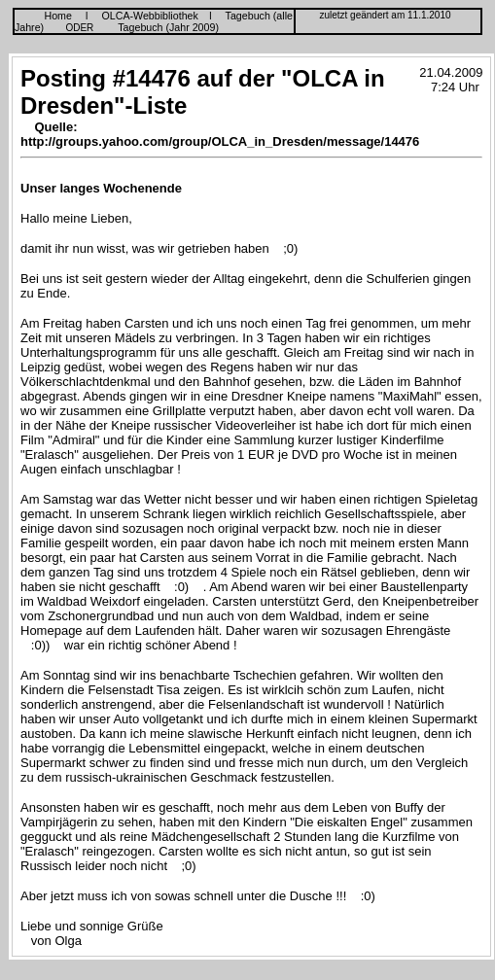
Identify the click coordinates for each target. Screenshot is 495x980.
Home (58, 16)
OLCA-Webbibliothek (150, 16)
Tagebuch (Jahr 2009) (168, 27)
